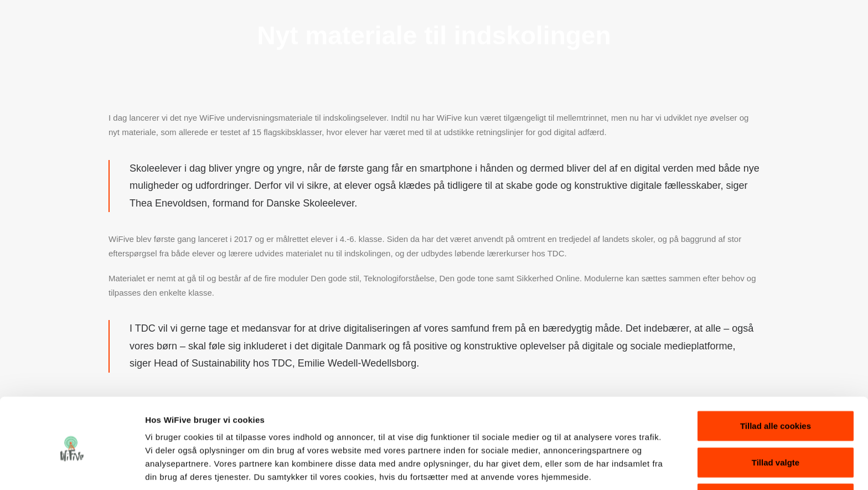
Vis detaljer (575, 468)
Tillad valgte (776, 418)
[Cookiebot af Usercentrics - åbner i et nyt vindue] (72, 468)
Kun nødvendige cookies (776, 454)
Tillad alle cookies (776, 381)
